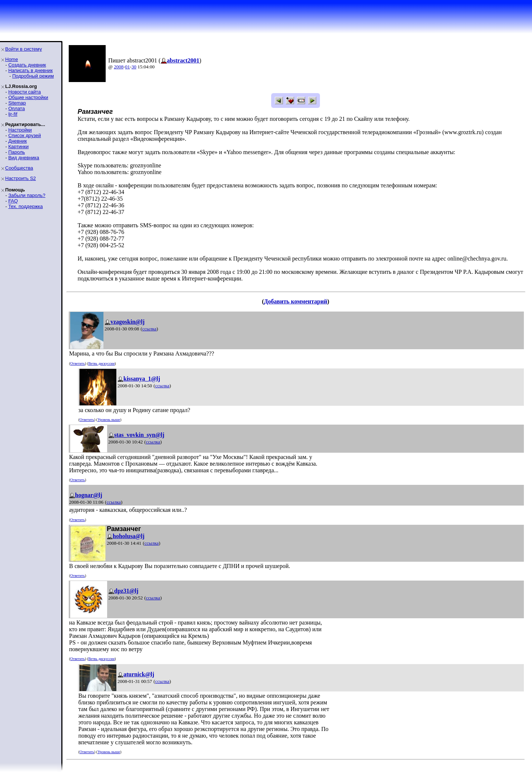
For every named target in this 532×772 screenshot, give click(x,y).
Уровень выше (109, 420)
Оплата (16, 108)
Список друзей (24, 135)
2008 (119, 67)
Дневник (17, 141)
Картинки (18, 147)
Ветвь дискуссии (101, 363)
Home (12, 59)
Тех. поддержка (25, 206)
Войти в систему (23, 49)
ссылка (149, 329)
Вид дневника (24, 158)
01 (128, 67)
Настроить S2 (21, 178)
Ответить (77, 363)
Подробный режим (33, 76)
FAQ (13, 201)
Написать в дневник (30, 70)
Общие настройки (28, 97)
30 (134, 67)
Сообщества (19, 168)
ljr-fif (13, 114)
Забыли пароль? (27, 195)
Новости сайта (24, 92)
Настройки (20, 130)
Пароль (16, 152)
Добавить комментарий (295, 301)
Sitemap (17, 103)
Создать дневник (27, 65)
